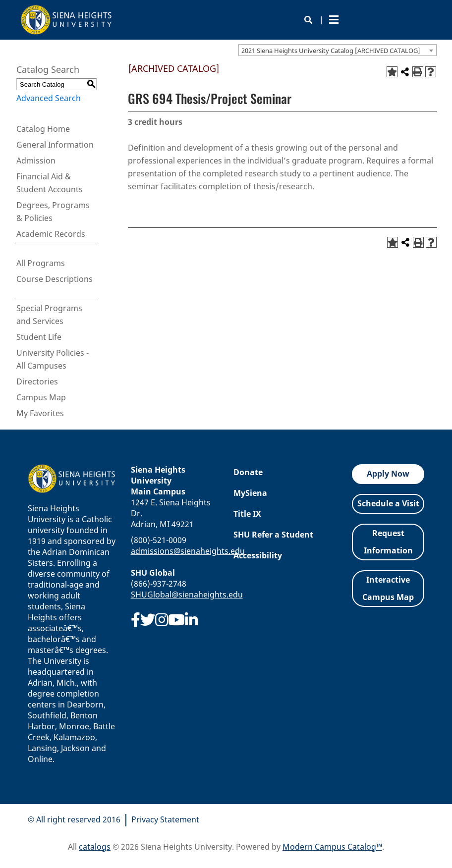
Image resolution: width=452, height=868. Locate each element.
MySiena (250, 493)
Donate (248, 472)
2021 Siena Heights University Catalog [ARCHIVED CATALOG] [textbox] (331, 51)
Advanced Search (49, 98)
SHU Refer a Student (273, 535)
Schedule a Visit (388, 503)
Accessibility (258, 555)
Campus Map (41, 397)
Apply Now (388, 474)
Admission (36, 161)
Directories (37, 381)
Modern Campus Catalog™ (332, 847)
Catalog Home (43, 129)
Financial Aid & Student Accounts (50, 183)
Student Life (39, 337)
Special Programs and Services (49, 315)
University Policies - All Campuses (53, 359)
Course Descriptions (55, 279)
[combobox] (338, 50)
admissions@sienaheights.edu (188, 551)
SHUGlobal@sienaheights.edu (187, 595)
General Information (55, 145)
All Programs (41, 263)
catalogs (95, 847)
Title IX (247, 514)
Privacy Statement (165, 819)
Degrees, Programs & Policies (53, 212)
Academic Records (51, 234)
